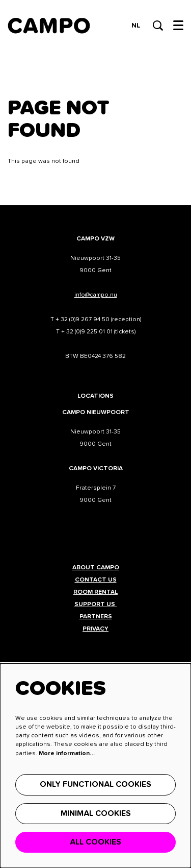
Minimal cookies (96, 813)
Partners (96, 617)
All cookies (95, 842)
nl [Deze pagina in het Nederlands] (136, 26)
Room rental (95, 592)
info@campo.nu (96, 295)
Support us (95, 605)
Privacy (95, 629)
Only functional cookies (95, 784)
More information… (67, 754)
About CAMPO (96, 568)
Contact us (96, 580)
